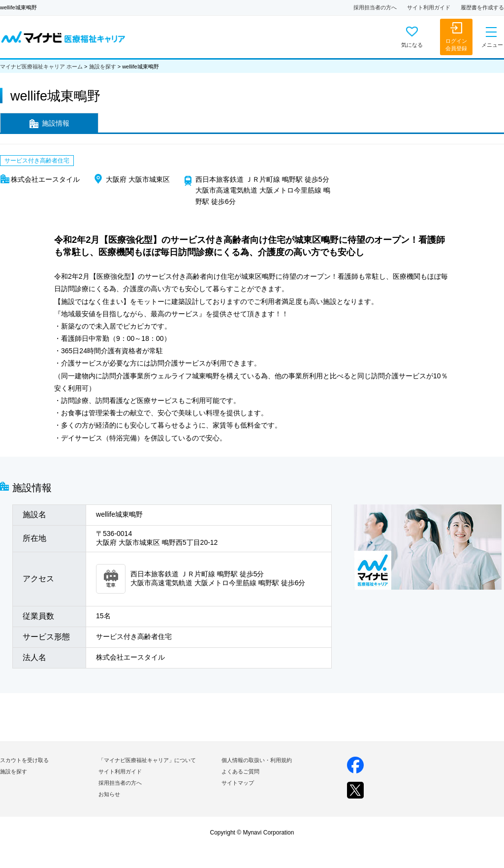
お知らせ (109, 794)
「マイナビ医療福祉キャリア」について (147, 760)
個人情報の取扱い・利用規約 (257, 760)
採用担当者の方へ (375, 7)
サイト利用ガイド (429, 7)
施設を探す (103, 67)
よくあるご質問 (240, 771)
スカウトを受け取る (24, 760)
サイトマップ (238, 783)
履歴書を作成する (482, 7)
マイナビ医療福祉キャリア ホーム (41, 67)
